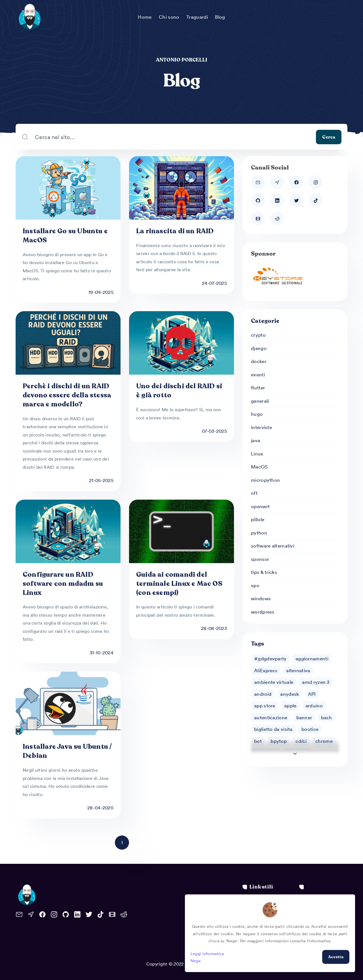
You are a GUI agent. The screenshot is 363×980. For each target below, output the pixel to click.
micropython (265, 480)
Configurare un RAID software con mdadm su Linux (63, 584)
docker (259, 361)
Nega (196, 961)
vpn (255, 585)
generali (260, 401)
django (259, 348)
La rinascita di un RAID (175, 231)
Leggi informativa (207, 954)
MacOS (259, 466)
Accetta (336, 957)
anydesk (290, 694)
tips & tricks (264, 572)
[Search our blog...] (172, 137)
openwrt (260, 506)
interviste (261, 427)
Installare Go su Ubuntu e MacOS (65, 236)
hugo (257, 414)
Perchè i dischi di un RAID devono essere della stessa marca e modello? (67, 395)
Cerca (329, 137)
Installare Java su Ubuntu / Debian (67, 751)
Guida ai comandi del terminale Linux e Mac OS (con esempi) (179, 584)
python (259, 533)
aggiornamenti (312, 658)
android (263, 694)
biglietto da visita (273, 729)
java (256, 440)
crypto (258, 335)
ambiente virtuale (274, 682)
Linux (257, 453)
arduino (314, 705)
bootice (310, 729)
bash (326, 717)
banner (304, 717)
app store (265, 705)
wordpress (263, 612)
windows (261, 598)
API (312, 694)
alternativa (298, 670)
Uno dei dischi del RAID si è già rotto (179, 391)
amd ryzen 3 (316, 682)
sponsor (260, 559)
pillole (258, 519)
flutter (258, 387)
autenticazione (271, 717)
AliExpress (266, 670)
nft (254, 493)
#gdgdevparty (270, 658)
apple (290, 705)
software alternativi (273, 546)
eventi (258, 374)
